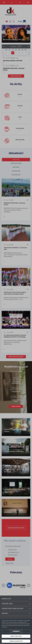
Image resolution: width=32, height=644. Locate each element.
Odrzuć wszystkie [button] (16, 636)
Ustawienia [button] (16, 631)
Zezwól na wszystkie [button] (16, 641)
